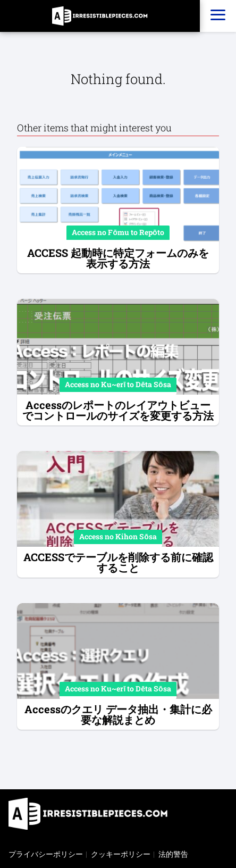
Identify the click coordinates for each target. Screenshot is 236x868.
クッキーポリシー (121, 854)
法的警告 (173, 854)
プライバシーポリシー (46, 854)
